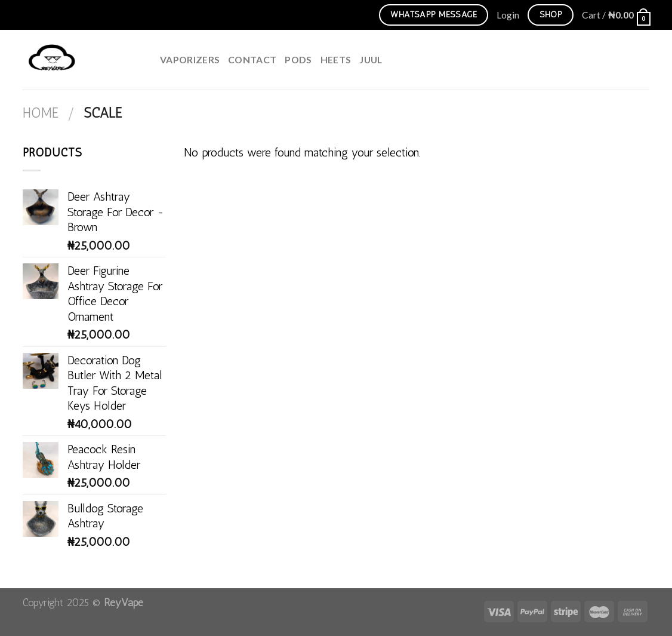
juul (371, 59)
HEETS (336, 59)
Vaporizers (190, 59)
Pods (298, 59)
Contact (252, 59)
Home (41, 113)
